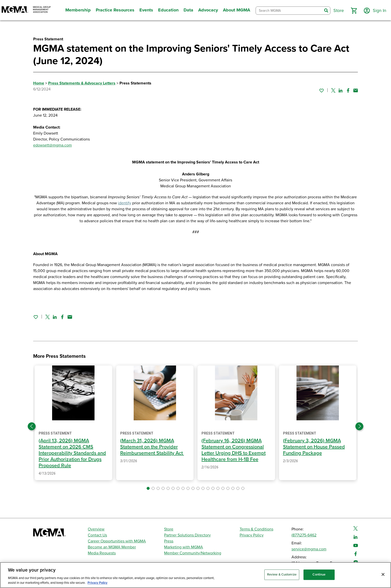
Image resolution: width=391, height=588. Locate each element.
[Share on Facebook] (348, 90)
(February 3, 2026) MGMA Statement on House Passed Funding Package (314, 447)
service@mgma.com (309, 549)
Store (169, 529)
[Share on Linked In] (341, 90)
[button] (354, 11)
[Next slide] (359, 426)
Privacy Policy (252, 535)
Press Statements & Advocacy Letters (82, 83)
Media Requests (102, 553)
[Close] (383, 575)
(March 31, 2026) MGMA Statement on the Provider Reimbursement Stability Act (152, 447)
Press (169, 541)
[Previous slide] (32, 426)
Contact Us (97, 535)
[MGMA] (26, 10)
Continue (319, 575)
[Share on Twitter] (333, 90)
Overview (96, 529)
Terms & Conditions (256, 529)
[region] (195, 575)
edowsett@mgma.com (52, 145)
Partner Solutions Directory (187, 535)
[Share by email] (356, 90)
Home (39, 83)
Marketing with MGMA (184, 547)
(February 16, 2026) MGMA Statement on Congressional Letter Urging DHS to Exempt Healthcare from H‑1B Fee (234, 450)
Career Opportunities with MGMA (117, 541)
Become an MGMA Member (112, 547)
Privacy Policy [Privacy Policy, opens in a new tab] (98, 583)
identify (125, 203)
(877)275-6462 (304, 535)
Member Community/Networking (193, 553)
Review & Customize (282, 575)
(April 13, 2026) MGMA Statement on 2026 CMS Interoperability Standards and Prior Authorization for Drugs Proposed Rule (72, 453)
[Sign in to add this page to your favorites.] (321, 90)
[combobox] (289, 11)
